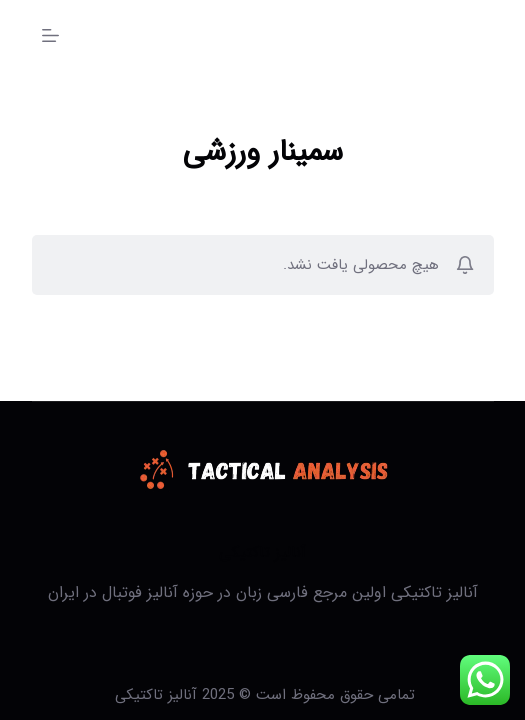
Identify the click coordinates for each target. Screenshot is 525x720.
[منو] (50, 35)
